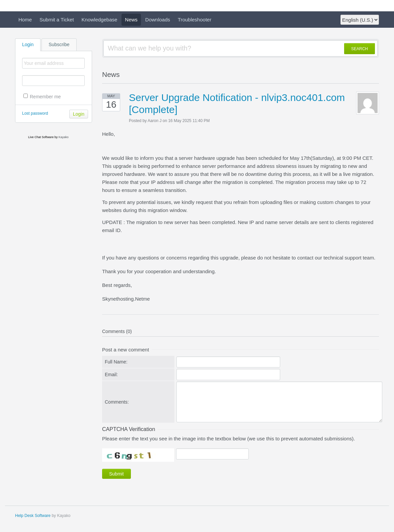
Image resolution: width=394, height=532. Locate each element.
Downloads (158, 20)
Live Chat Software (41, 137)
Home (25, 20)
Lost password (35, 113)
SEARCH (360, 49)
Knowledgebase (100, 20)
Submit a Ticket (57, 20)
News (131, 20)
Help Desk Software (33, 516)
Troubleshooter (194, 20)
